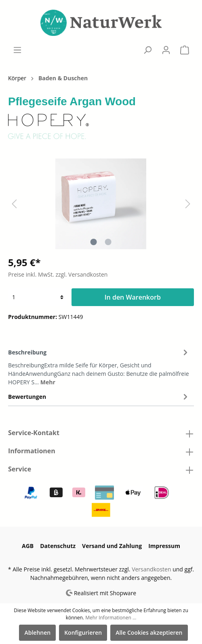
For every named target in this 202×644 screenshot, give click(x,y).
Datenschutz (58, 546)
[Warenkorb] (185, 50)
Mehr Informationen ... (111, 618)
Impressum (164, 546)
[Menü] (17, 50)
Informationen (32, 451)
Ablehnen (37, 633)
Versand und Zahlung (112, 546)
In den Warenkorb (133, 297)
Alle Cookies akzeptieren (149, 633)
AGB (28, 546)
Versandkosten (151, 569)
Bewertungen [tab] (99, 397)
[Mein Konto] (166, 50)
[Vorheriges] (14, 204)
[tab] (99, 366)
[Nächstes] (188, 204)
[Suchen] (147, 50)
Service (20, 469)
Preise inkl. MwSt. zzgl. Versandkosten (58, 274)
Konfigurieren (83, 633)
